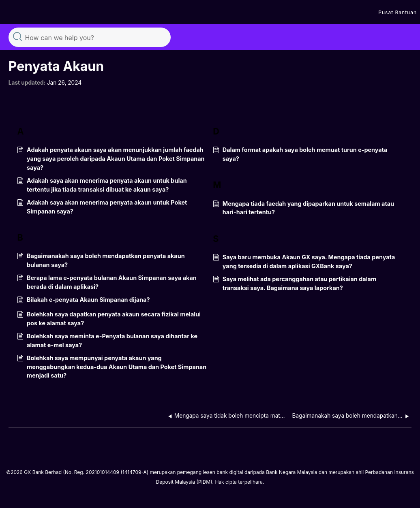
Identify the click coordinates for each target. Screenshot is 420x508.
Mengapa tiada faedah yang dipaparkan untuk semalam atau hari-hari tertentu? (303, 208)
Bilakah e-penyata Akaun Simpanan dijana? (83, 300)
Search (17, 36)
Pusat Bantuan (397, 12)
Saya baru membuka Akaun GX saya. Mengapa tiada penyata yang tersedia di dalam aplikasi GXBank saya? (304, 261)
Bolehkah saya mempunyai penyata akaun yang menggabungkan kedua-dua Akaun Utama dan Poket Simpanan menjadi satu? (112, 367)
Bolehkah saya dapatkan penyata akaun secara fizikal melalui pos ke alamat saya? (109, 319)
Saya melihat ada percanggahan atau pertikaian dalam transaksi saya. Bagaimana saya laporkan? (295, 283)
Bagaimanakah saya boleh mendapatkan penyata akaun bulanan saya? (101, 260)
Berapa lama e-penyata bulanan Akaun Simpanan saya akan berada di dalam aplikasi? (107, 282)
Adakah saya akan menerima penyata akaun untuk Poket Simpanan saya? (102, 207)
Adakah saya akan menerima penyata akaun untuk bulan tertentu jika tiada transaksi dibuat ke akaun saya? (102, 185)
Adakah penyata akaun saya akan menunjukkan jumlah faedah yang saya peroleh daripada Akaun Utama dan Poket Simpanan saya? (111, 159)
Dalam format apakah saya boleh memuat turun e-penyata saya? (300, 154)
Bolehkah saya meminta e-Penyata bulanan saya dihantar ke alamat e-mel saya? (107, 340)
